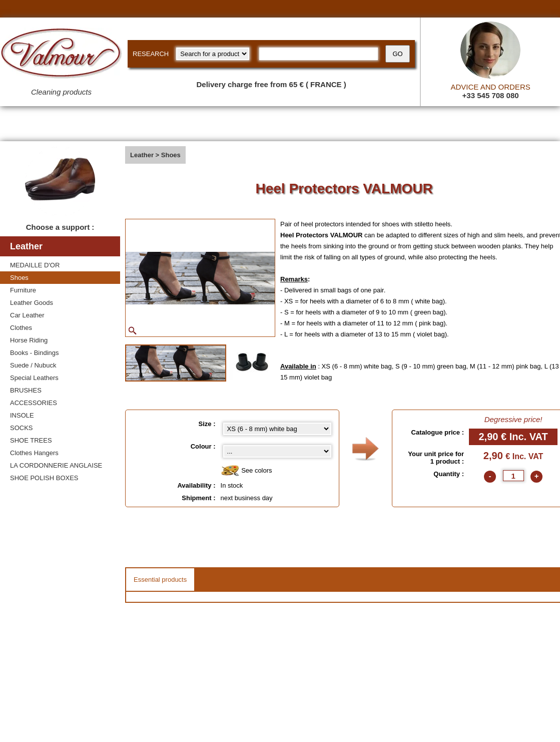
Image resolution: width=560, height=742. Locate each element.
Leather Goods (32, 303)
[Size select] (277, 429)
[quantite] (513, 476)
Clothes (21, 328)
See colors (246, 471)
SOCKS (22, 428)
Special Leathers (34, 378)
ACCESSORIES (34, 403)
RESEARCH (151, 54)
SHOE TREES (31, 440)
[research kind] (213, 54)
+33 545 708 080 (491, 95)
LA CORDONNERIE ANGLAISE (56, 465)
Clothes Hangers (34, 453)
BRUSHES (26, 390)
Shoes (19, 278)
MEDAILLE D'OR (35, 265)
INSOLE (22, 415)
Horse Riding (29, 340)
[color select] (277, 451)
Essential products (160, 580)
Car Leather (27, 315)
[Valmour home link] (61, 55)
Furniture (23, 290)
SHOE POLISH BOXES (44, 478)
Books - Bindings (35, 353)
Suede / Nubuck (33, 365)
